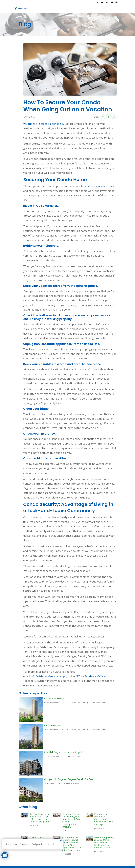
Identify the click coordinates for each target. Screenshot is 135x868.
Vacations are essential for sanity (44, 124)
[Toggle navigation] (125, 7)
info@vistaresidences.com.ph (48, 676)
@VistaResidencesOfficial (91, 676)
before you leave (97, 186)
